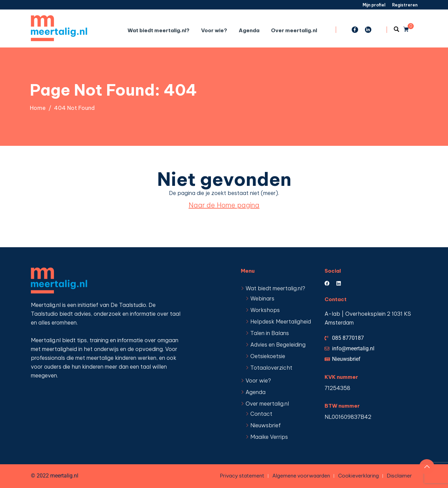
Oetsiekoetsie (268, 356)
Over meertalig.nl (294, 30)
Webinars (262, 298)
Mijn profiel (374, 5)
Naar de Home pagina (224, 205)
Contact (261, 414)
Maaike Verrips (269, 437)
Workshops (265, 310)
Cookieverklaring (358, 476)
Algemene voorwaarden (301, 476)
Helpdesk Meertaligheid (281, 321)
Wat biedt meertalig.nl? (159, 30)
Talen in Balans (270, 333)
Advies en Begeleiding (278, 345)
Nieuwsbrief (266, 425)
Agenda (249, 30)
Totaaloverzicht (271, 368)
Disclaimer (400, 476)
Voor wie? (214, 30)
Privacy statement (242, 476)
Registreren (405, 5)
